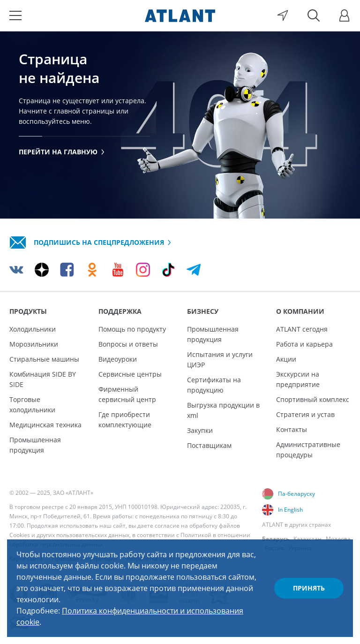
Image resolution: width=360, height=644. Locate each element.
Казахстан (307, 539)
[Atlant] (180, 15)
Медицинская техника (45, 425)
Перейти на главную (62, 152)
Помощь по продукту (132, 329)
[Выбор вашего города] (283, 15)
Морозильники (34, 344)
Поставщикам (209, 445)
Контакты (292, 429)
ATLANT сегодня (302, 329)
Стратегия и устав (305, 414)
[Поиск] (314, 15)
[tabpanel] (180, 125)
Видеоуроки (118, 359)
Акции (286, 359)
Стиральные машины (44, 359)
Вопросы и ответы (128, 344)
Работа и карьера (304, 344)
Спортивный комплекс (313, 399)
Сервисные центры (130, 374)
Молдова (338, 539)
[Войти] (345, 15)
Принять (309, 588)
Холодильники (33, 329)
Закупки (200, 430)
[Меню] (15, 15)
